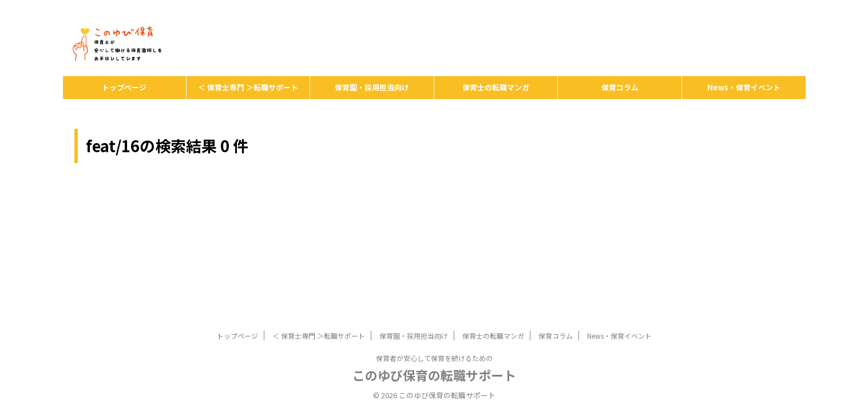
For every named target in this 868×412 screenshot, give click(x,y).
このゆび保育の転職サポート (434, 308)
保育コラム (620, 87)
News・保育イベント (744, 87)
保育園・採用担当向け (372, 87)
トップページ (124, 87)
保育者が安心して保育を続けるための (434, 291)
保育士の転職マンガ (496, 87)
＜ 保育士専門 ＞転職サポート (248, 87)
